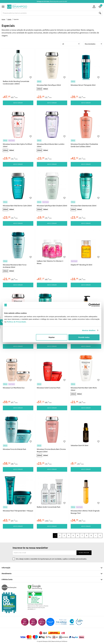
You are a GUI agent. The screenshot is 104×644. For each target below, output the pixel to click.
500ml (46, 89)
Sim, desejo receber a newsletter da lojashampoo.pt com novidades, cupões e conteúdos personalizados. (51, 559)
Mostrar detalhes (89, 330)
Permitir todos (84, 337)
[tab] (52, 568)
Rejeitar (52, 337)
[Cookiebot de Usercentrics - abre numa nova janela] (90, 305)
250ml (39, 89)
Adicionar (18, 103)
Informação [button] (6, 568)
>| (100, 535)
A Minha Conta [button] (7, 580)
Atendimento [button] (7, 574)
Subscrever (84, 553)
